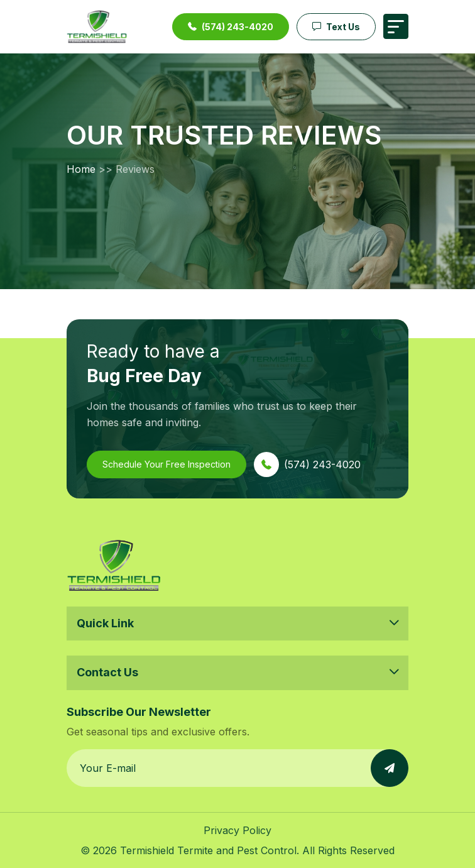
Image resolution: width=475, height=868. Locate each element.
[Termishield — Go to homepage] (97, 27)
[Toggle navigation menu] (396, 26)
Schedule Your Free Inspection (167, 464)
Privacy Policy (237, 830)
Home (81, 169)
